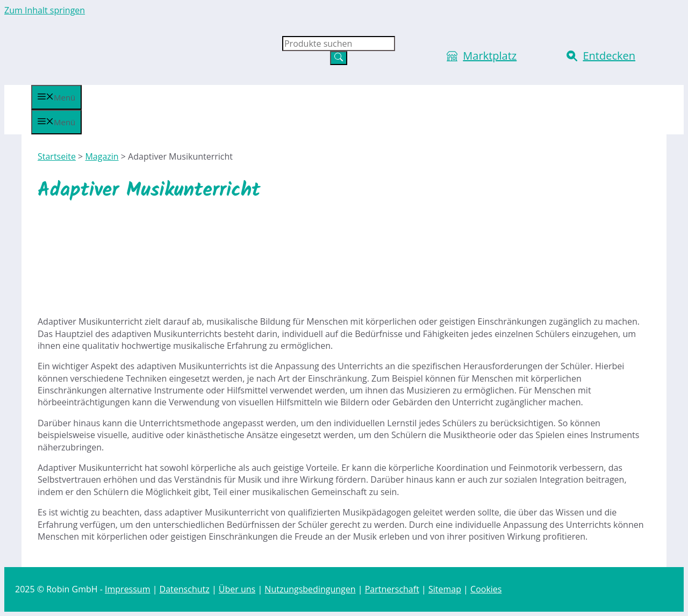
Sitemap (445, 589)
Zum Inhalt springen (45, 10)
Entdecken (609, 56)
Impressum (127, 589)
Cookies (486, 589)
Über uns (237, 589)
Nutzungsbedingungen (310, 589)
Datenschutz (185, 589)
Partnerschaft (392, 589)
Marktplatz (490, 56)
